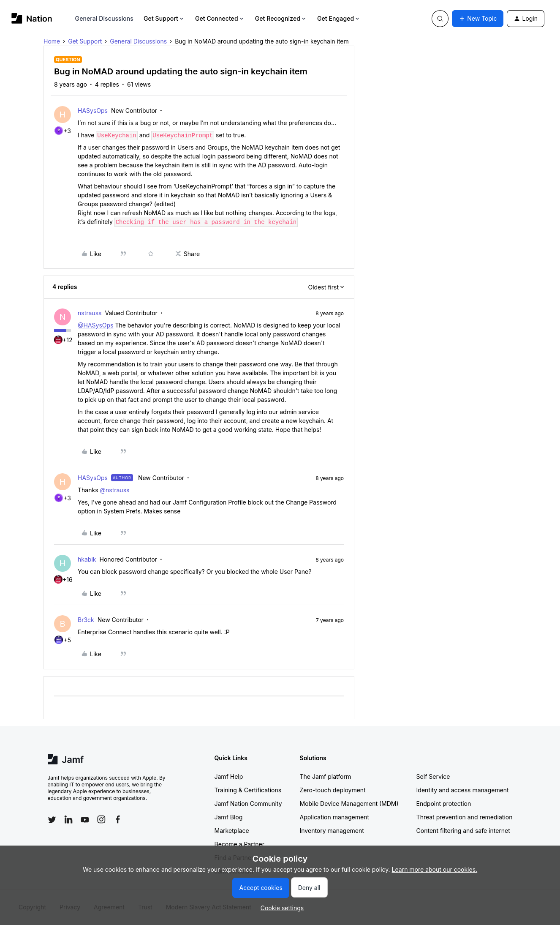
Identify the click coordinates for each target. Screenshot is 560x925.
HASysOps (93, 111)
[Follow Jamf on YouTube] (85, 819)
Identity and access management (463, 790)
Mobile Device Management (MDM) (349, 804)
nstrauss (90, 313)
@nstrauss (114, 490)
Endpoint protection (444, 804)
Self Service (433, 776)
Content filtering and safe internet (463, 831)
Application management (334, 817)
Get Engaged (339, 18)
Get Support (164, 18)
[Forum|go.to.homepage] (32, 18)
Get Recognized (281, 18)
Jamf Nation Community (248, 804)
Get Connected (220, 18)
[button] (478, 19)
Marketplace (232, 831)
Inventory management (332, 831)
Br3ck (86, 620)
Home (52, 41)
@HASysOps (96, 325)
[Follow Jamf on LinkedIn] (68, 819)
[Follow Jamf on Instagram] (101, 819)
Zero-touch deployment (333, 790)
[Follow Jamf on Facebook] (118, 819)
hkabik (87, 559)
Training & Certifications (248, 790)
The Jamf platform (326, 776)
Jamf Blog (229, 817)
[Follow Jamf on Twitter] (52, 820)
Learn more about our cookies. (435, 869)
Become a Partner (239, 844)
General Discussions (104, 18)
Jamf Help (229, 776)
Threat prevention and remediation (465, 817)
